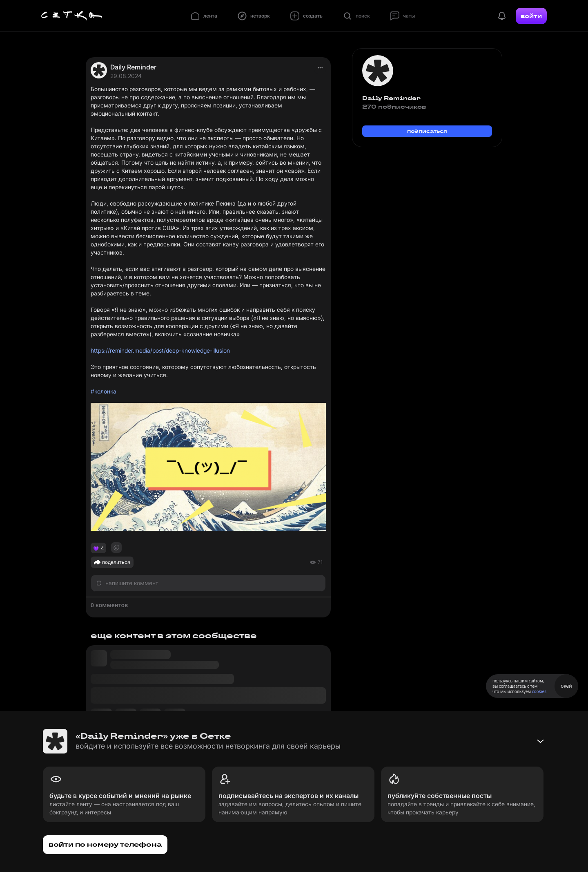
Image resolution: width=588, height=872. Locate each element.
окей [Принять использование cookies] (566, 686)
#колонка (104, 391)
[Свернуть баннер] (540, 741)
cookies (539, 691)
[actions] (320, 68)
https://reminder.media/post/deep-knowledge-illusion (160, 350)
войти (531, 16)
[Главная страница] (72, 16)
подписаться (427, 131)
